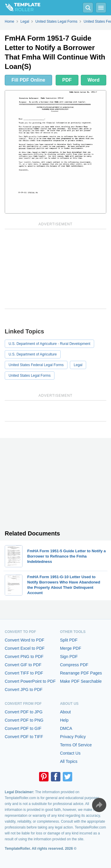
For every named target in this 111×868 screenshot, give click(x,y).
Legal (78, 365)
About (66, 712)
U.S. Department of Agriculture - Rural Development (49, 344)
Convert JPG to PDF (24, 690)
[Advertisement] (55, 269)
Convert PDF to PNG (24, 720)
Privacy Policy (73, 737)
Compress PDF (74, 665)
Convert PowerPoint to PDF (30, 681)
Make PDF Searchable (81, 681)
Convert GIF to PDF (23, 665)
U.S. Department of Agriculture (33, 354)
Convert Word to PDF (25, 640)
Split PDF (69, 640)
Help (64, 720)
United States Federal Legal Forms (36, 365)
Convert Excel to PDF (25, 648)
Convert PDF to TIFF (24, 737)
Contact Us (70, 753)
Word (94, 80)
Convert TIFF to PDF (24, 673)
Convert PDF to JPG (24, 712)
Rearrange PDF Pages (81, 673)
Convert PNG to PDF (24, 657)
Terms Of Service (76, 745)
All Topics (69, 761)
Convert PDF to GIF (23, 728)
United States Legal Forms (30, 376)
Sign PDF (69, 657)
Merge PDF (71, 648)
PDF (67, 80)
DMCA (66, 728)
